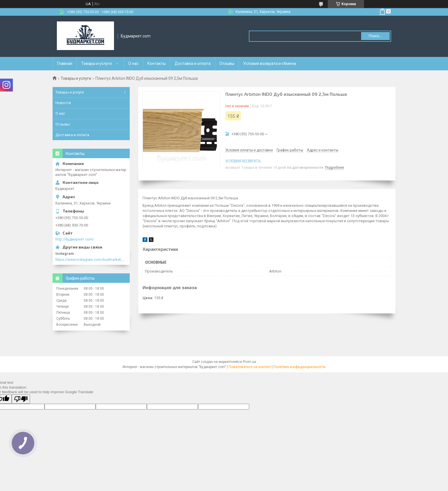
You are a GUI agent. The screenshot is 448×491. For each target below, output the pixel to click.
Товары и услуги (96, 63)
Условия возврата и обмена (270, 63)
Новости (63, 103)
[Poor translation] (21, 399)
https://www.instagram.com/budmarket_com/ (91, 260)
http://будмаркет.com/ (75, 239)
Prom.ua (249, 362)
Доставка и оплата (193, 63)
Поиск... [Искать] (375, 36)
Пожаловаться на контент (250, 367)
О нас (133, 63)
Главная (65, 63)
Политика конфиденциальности (299, 367)
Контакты (157, 63)
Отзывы (227, 63)
